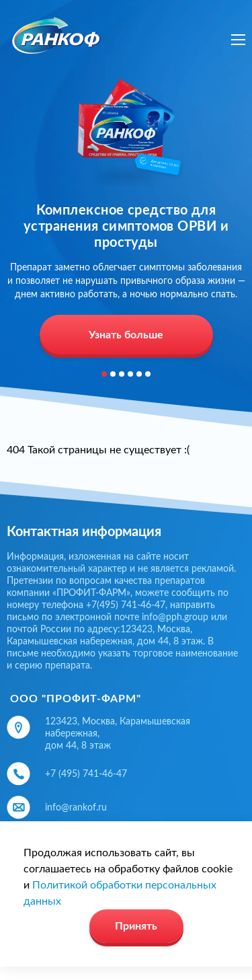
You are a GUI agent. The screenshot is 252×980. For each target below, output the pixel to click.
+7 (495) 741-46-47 (86, 774)
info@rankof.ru (76, 808)
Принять (136, 926)
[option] (126, 218)
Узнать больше (126, 335)
